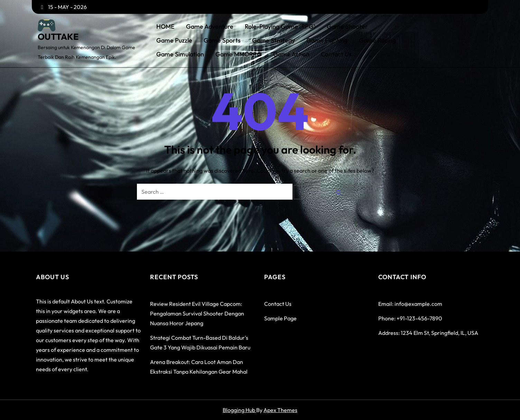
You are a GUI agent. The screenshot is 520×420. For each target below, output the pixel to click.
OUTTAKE (58, 37)
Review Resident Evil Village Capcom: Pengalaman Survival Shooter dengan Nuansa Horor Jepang (197, 313)
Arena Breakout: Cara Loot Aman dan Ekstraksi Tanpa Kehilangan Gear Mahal (199, 367)
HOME (165, 27)
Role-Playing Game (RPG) (280, 27)
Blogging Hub (239, 410)
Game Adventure (210, 27)
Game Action (291, 54)
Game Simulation (180, 54)
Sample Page (280, 318)
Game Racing (377, 40)
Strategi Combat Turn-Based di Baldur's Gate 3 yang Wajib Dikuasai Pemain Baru (200, 343)
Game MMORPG (239, 54)
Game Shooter (347, 27)
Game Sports (222, 40)
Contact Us (336, 54)
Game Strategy (273, 40)
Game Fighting (327, 40)
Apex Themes (280, 410)
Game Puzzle (174, 40)
